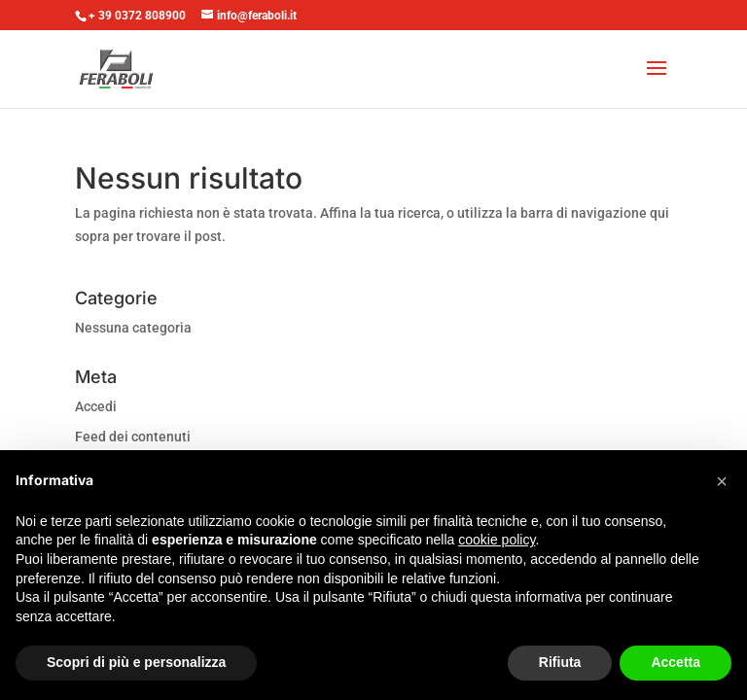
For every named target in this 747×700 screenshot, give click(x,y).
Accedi (96, 406)
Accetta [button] (676, 662)
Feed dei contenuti (133, 437)
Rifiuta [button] (560, 662)
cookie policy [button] (497, 540)
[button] (722, 481)
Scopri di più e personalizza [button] (136, 662)
